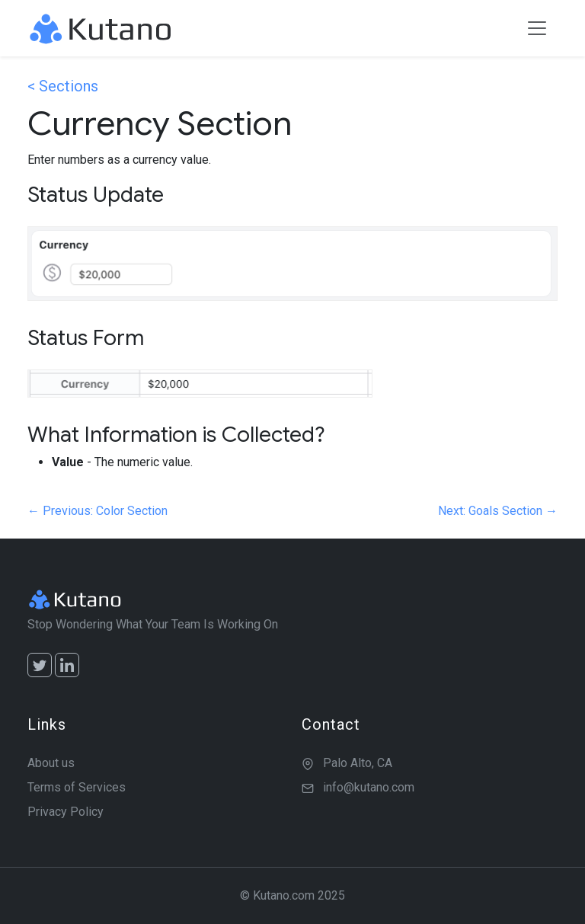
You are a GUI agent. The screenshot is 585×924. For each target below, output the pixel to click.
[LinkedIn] (67, 665)
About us (51, 763)
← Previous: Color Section (97, 511)
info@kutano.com (369, 787)
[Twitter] (40, 665)
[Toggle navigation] (537, 28)
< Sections (63, 86)
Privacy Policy (66, 812)
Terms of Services (77, 787)
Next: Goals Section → (498, 511)
